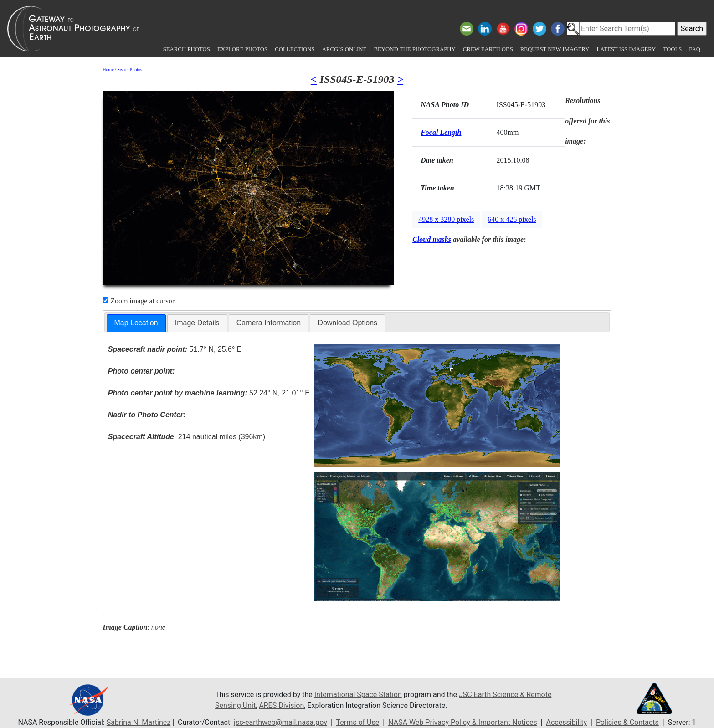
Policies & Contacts (627, 722)
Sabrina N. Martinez (139, 722)
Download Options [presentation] (347, 323)
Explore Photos (242, 49)
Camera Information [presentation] (269, 323)
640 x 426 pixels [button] (512, 219)
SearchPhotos (129, 69)
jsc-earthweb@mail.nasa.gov (280, 722)
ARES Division (281, 705)
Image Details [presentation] (197, 323)
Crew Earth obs (488, 49)
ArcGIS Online (344, 49)
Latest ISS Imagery (626, 49)
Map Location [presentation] (136, 323)
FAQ (695, 49)
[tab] (136, 323)
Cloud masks (432, 239)
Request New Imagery (555, 49)
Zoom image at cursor (139, 301)
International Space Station (358, 695)
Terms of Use (358, 722)
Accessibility (567, 722)
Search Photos (187, 49)
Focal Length (441, 132)
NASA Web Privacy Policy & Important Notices (463, 722)
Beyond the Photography (414, 49)
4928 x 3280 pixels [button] (446, 219)
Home (108, 69)
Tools (672, 49)
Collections (295, 49)
